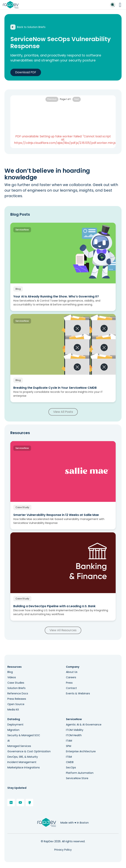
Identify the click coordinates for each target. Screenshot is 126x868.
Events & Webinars (78, 693)
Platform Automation (80, 773)
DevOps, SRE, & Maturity (23, 757)
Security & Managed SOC (24, 735)
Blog (10, 672)
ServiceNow (74, 719)
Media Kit (13, 710)
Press (69, 683)
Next (77, 99)
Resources (15, 667)
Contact (71, 688)
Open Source (16, 704)
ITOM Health (74, 735)
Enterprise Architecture (81, 751)
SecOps (71, 767)
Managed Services (19, 746)
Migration (13, 730)
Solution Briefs (16, 688)
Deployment (15, 725)
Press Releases (17, 699)
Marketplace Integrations (24, 767)
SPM (69, 746)
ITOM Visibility (75, 730)
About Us (72, 672)
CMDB (70, 762)
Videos (12, 677)
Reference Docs (18, 693)
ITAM (69, 741)
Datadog (14, 719)
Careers (71, 677)
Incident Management (22, 762)
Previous (52, 99)
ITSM (69, 757)
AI (8, 741)
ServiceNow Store (77, 778)
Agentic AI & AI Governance (84, 725)
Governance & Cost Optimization (29, 751)
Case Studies (16, 683)
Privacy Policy (63, 850)
